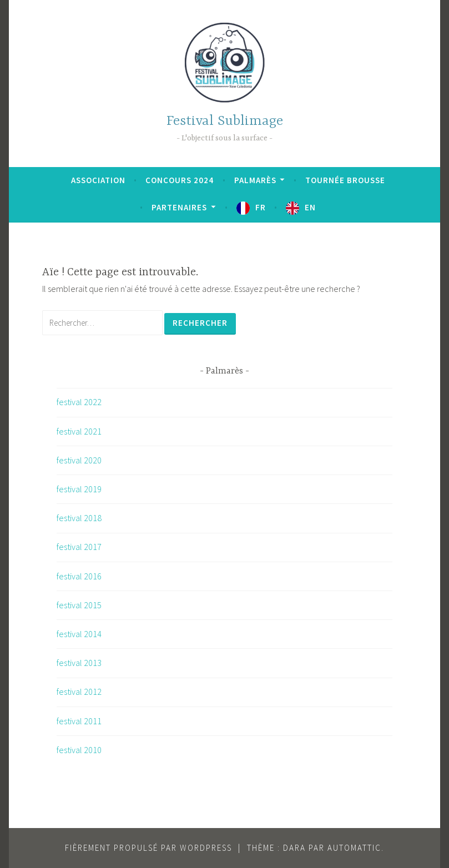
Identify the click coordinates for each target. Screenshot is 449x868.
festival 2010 (79, 750)
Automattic (354, 848)
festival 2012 (79, 692)
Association (98, 180)
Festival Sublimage (225, 121)
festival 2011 (79, 721)
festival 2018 (79, 518)
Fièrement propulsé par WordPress (148, 848)
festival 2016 (79, 576)
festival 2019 (79, 489)
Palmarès (255, 180)
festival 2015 (79, 605)
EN (310, 207)
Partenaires (179, 207)
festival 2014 (79, 634)
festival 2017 (79, 547)
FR (261, 207)
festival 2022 (79, 402)
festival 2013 (79, 663)
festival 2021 (79, 431)
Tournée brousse (345, 180)
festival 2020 (79, 460)
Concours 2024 (180, 180)
